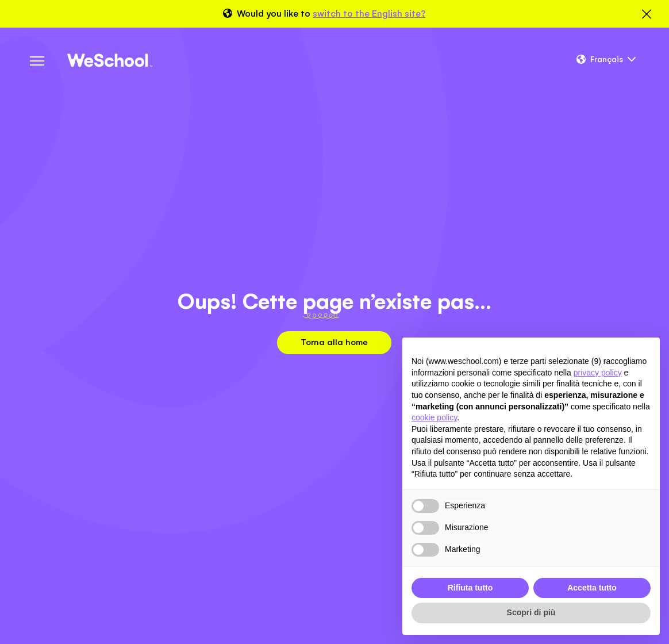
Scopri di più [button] (531, 612)
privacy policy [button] (598, 373)
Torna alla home (334, 342)
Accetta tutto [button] (592, 588)
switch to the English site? (369, 14)
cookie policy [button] (434, 417)
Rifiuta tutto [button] (470, 588)
